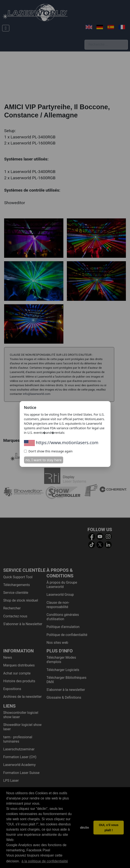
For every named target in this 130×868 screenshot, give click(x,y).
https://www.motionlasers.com (61, 443)
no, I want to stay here (44, 460)
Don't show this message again (48, 451)
